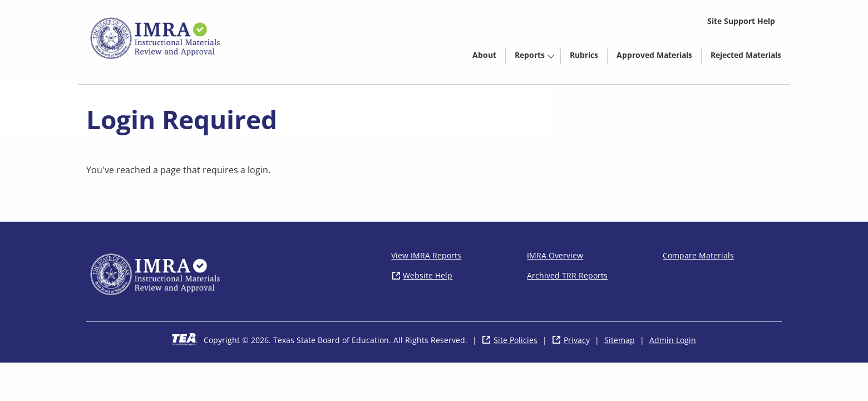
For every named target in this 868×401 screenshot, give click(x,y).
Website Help (428, 275)
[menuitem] (484, 54)
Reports (530, 55)
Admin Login (673, 340)
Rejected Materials (750, 57)
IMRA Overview (555, 255)
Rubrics (584, 55)
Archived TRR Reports (567, 275)
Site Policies (516, 340)
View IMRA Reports (426, 255)
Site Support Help (741, 21)
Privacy (577, 340)
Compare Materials (698, 255)
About (484, 55)
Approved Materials (659, 57)
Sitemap (620, 340)
